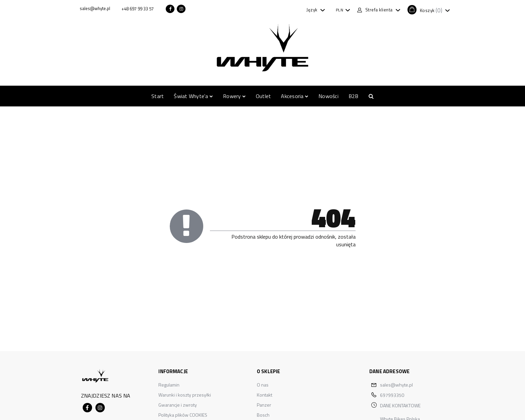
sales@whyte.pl (396, 385)
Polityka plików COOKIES (183, 415)
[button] (429, 10)
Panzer (264, 405)
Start (158, 96)
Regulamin (169, 385)
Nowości (328, 96)
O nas (263, 385)
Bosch (263, 415)
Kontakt (265, 395)
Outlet (263, 96)
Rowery (234, 96)
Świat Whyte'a (193, 96)
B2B (354, 96)
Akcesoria (295, 96)
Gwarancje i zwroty (178, 405)
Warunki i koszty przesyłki (185, 395)
